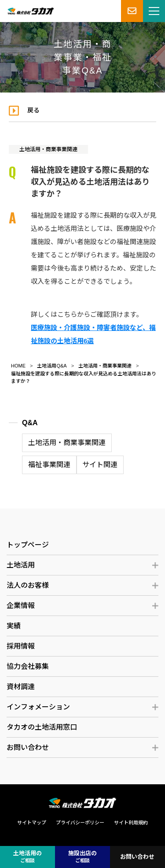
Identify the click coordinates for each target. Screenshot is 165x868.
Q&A (30, 423)
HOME (18, 366)
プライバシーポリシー (80, 823)
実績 (14, 626)
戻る (33, 110)
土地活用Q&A (52, 366)
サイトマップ (32, 823)
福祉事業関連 (49, 465)
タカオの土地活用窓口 (42, 727)
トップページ (28, 545)
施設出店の (82, 857)
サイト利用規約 (131, 823)
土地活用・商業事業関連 (48, 149)
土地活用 (21, 565)
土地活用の (27, 857)
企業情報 (21, 606)
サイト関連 (100, 465)
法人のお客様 (28, 585)
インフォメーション (38, 707)
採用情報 (21, 646)
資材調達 (21, 687)
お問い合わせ (28, 747)
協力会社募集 (28, 666)
